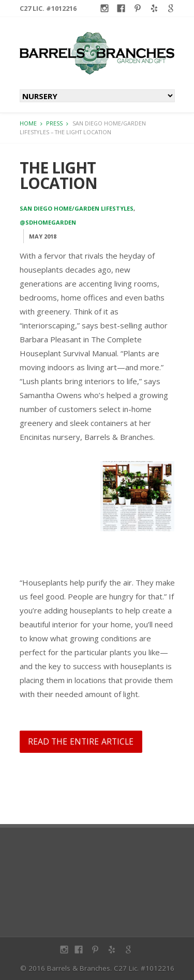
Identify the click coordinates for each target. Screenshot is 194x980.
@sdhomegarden (48, 222)
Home (28, 123)
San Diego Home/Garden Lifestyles (77, 208)
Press (54, 123)
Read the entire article (81, 741)
